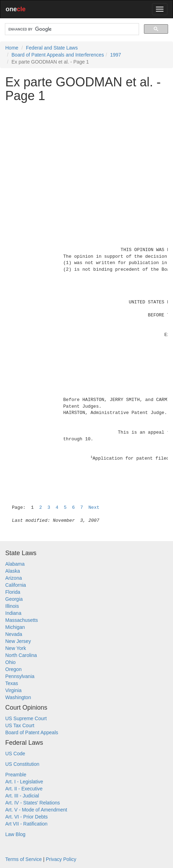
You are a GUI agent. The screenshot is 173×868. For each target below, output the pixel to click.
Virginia (13, 690)
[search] (71, 29)
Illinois (12, 606)
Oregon (13, 669)
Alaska (13, 571)
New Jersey (18, 641)
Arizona (13, 578)
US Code (15, 754)
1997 (115, 55)
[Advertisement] (86, 157)
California (16, 585)
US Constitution (22, 764)
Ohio (11, 662)
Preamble (16, 775)
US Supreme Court (26, 718)
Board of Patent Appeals (32, 732)
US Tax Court (20, 725)
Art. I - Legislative (24, 782)
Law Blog (15, 834)
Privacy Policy (61, 859)
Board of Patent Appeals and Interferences (58, 55)
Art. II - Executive (24, 789)
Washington (18, 697)
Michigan (15, 627)
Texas (12, 683)
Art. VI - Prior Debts (26, 817)
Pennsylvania (20, 676)
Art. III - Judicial (22, 796)
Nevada (14, 634)
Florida (13, 592)
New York (16, 648)
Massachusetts (22, 620)
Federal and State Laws (52, 48)
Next (94, 508)
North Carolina (21, 655)
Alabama (15, 564)
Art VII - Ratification (26, 824)
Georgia (14, 599)
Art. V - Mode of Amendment (36, 810)
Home (12, 48)
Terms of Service (23, 859)
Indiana (13, 613)
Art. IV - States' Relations (33, 803)
